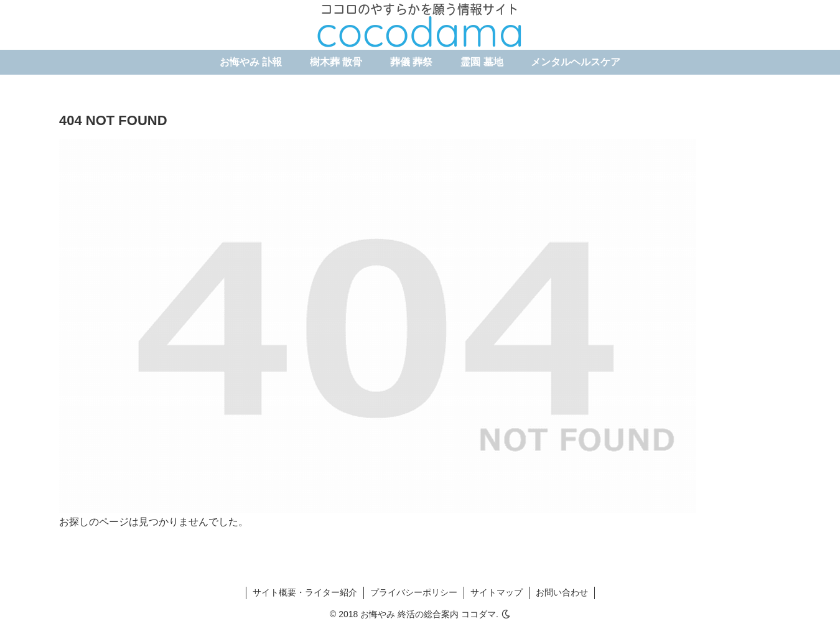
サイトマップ (497, 592)
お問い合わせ (562, 592)
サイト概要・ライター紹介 (305, 592)
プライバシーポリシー (414, 592)
